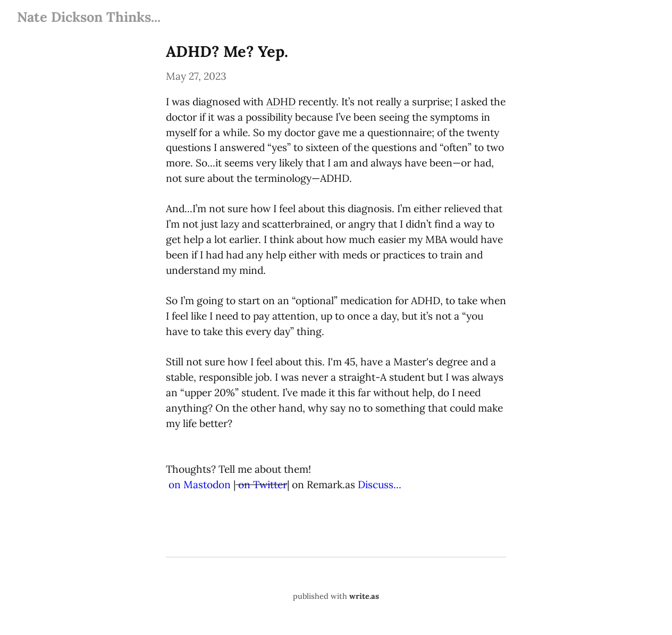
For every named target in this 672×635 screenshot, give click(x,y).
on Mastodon (200, 484)
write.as (364, 596)
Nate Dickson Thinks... (89, 17)
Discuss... (380, 484)
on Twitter (263, 484)
